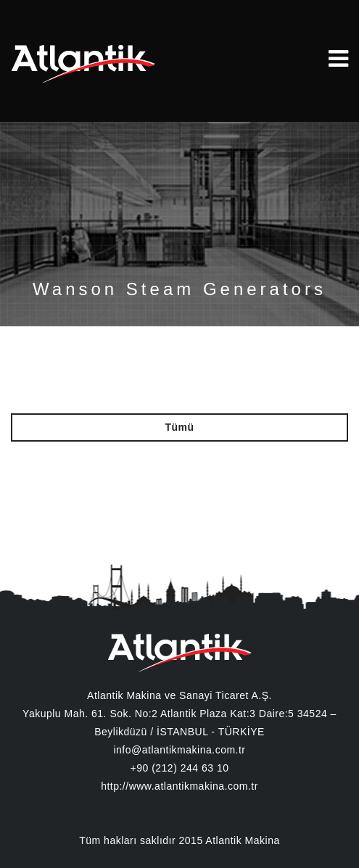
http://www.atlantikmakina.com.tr (179, 786)
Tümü (179, 427)
